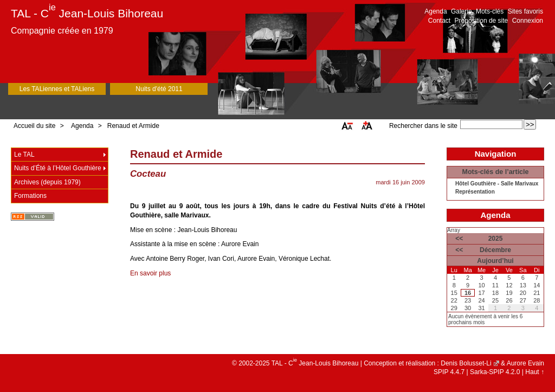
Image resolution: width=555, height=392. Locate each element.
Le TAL (24, 155)
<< (459, 239)
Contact (439, 21)
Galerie (462, 11)
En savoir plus (150, 273)
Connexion (528, 21)
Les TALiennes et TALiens (57, 89)
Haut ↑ (535, 372)
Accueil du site (34, 126)
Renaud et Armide (133, 126)
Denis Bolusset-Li (466, 363)
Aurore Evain (525, 363)
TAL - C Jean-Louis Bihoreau (87, 13)
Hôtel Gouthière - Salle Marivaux (497, 184)
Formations (30, 196)
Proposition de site (482, 21)
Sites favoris (525, 11)
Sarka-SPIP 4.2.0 (495, 372)
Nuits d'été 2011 (159, 89)
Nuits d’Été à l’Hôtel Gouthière (58, 168)
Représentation (475, 192)
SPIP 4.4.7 (449, 372)
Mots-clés (490, 11)
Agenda (435, 11)
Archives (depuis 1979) (47, 182)
